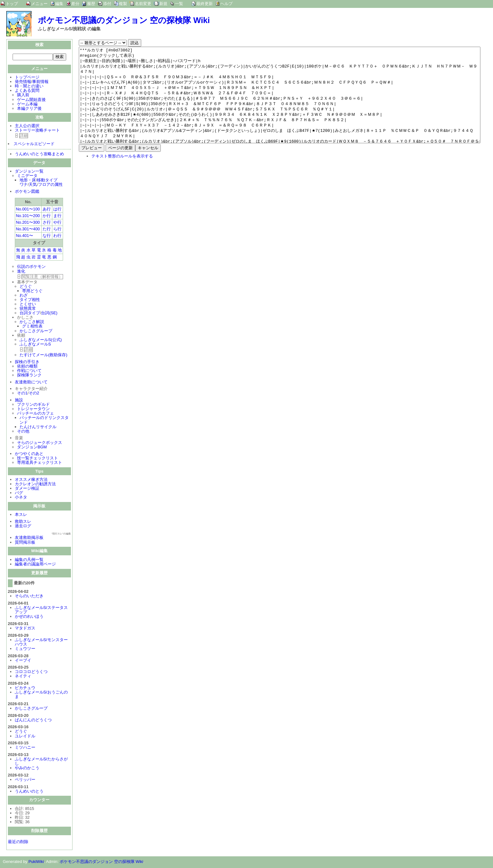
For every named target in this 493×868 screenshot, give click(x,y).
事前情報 (40, 82)
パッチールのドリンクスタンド (44, 420)
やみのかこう (27, 768)
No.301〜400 (28, 230)
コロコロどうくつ (31, 672)
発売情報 (23, 82)
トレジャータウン (33, 409)
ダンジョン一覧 (29, 172)
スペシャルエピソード (34, 144)
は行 (57, 210)
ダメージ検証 (27, 489)
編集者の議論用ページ (35, 565)
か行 (47, 216)
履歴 (91, 4)
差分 (75, 4)
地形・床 (28, 181)
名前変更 (143, 4)
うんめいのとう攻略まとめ (39, 154)
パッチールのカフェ (35, 414)
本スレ (21, 515)
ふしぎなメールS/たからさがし (41, 762)
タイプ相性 (30, 300)
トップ (12, 4)
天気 (33, 185)
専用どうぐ (32, 291)
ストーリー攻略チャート (37, 131)
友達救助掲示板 (29, 538)
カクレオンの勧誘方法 (35, 484)
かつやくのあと (29, 454)
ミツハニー (25, 748)
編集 (59, 4)
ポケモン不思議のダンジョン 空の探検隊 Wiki (124, 20)
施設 (19, 401)
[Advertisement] (132, 224)
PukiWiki (36, 862)
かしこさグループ (36, 331)
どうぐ (26, 287)
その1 (22, 394)
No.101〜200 (28, 216)
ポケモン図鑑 (27, 192)
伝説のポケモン (31, 267)
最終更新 (205, 4)
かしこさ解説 (32, 322)
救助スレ (23, 522)
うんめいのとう (29, 792)
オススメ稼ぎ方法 (31, 480)
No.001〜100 (28, 210)
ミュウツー (25, 649)
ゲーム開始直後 (31, 100)
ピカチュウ (25, 688)
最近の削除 (18, 842)
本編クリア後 (29, 109)
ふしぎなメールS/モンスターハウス (41, 643)
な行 (47, 236)
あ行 (47, 210)
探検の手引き (27, 362)
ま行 (57, 216)
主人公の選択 (27, 126)
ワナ (24, 185)
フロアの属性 (50, 185)
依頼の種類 (27, 367)
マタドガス (25, 629)
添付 (107, 4)
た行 (47, 230)
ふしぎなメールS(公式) (41, 340)
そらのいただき (29, 596)
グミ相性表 (32, 327)
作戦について (29, 371)
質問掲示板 (25, 543)
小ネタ (21, 498)
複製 (123, 4)
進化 (21, 272)
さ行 (47, 223)
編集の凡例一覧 (29, 560)
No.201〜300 (28, 223)
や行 (57, 223)
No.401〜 (25, 236)
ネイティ (23, 677)
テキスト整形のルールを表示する (122, 175)
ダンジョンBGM (32, 448)
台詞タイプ (30, 313)
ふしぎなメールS (35, 345)
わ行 (57, 236)
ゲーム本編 (27, 105)
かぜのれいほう (29, 617)
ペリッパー (25, 780)
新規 (163, 4)
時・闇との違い (29, 87)
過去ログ (23, 526)
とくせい (28, 305)
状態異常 (28, 309)
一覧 (179, 4)
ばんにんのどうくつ (33, 720)
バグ (19, 493)
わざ (24, 296)
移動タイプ (47, 181)
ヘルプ (226, 4)
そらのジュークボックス (40, 443)
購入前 (23, 95)
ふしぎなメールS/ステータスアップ (41, 610)
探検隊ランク (29, 376)
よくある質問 (27, 91)
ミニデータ (27, 176)
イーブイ (23, 661)
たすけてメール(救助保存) (43, 355)
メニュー (39, 4)
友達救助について (31, 383)
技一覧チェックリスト (38, 459)
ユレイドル (25, 737)
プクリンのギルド (33, 405)
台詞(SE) (49, 313)
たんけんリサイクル (38, 427)
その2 (34, 394)
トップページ (27, 78)
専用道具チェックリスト (40, 463)
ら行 (57, 230)
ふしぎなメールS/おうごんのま (41, 695)
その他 (23, 432)
